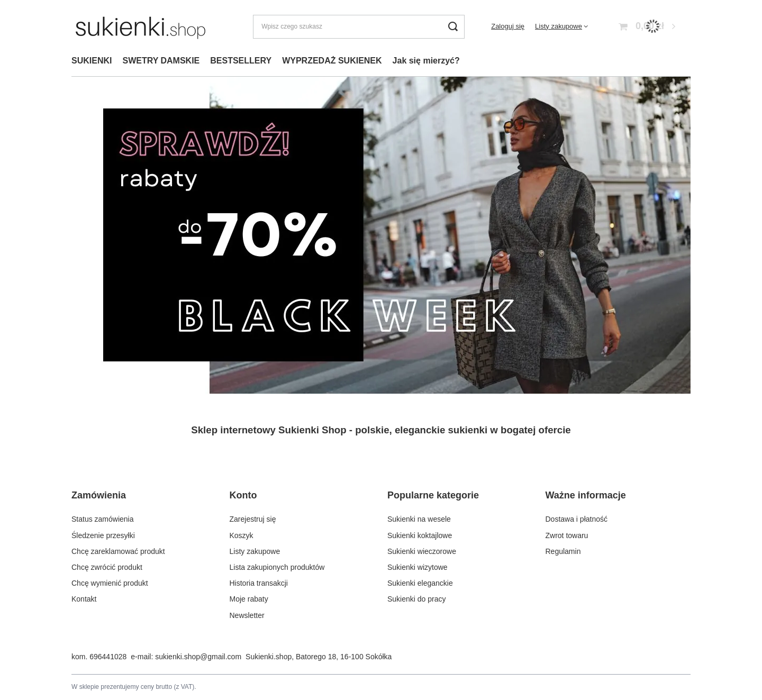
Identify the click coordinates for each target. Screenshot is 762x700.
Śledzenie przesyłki (103, 535)
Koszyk (242, 535)
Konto (243, 495)
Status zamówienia (103, 519)
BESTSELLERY (241, 61)
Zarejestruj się (253, 519)
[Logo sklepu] (140, 26)
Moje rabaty (249, 599)
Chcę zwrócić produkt (107, 567)
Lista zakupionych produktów (277, 567)
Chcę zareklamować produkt (118, 551)
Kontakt (84, 599)
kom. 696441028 (99, 657)
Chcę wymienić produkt (110, 583)
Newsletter (247, 615)
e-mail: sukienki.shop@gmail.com (186, 657)
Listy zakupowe (559, 26)
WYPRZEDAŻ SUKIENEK (332, 61)
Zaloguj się (508, 26)
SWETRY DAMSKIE (161, 61)
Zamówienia (99, 495)
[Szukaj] (453, 27)
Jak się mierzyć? (426, 61)
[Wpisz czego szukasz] (359, 27)
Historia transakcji (259, 583)
